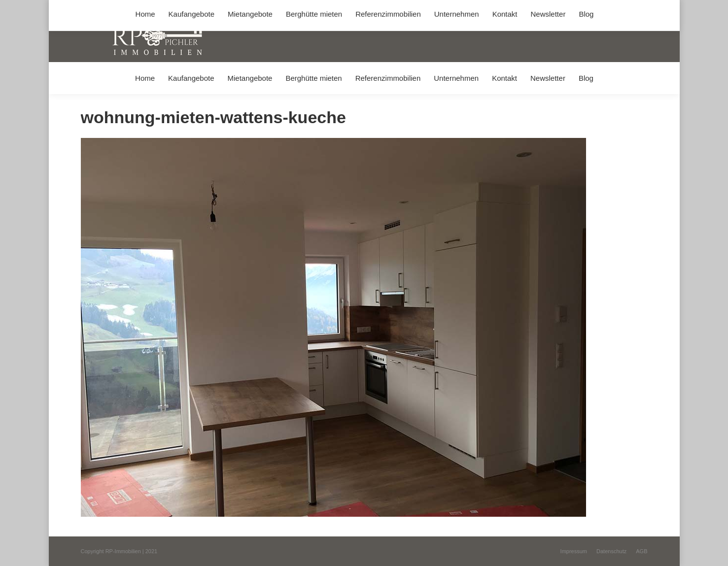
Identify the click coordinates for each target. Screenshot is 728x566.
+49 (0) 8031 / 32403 (237, 9)
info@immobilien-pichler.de (315, 9)
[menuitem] (145, 78)
